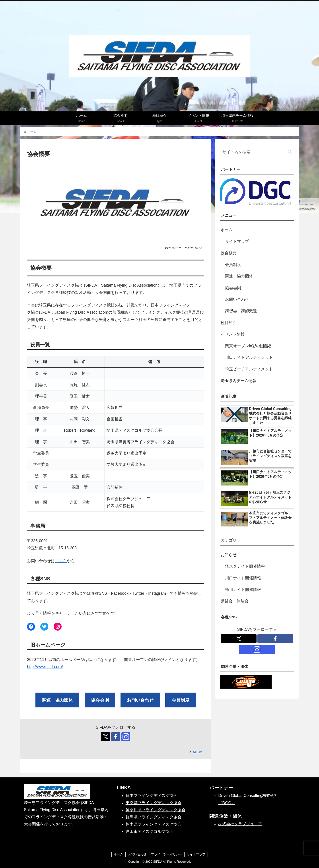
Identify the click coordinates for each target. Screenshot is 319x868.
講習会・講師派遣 (241, 311)
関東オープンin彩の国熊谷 (249, 346)
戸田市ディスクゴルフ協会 (150, 831)
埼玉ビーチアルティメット (249, 369)
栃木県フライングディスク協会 (154, 824)
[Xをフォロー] (105, 737)
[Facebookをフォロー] (116, 737)
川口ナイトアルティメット (249, 357)
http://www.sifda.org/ (45, 667)
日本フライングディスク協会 (152, 796)
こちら (61, 561)
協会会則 (233, 288)
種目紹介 (229, 323)
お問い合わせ (237, 299)
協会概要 (229, 253)
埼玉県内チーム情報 (239, 381)
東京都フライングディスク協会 (154, 803)
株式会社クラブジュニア (240, 824)
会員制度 (233, 265)
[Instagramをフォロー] (126, 737)
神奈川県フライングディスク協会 (156, 810)
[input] (257, 152)
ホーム (227, 230)
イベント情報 (233, 334)
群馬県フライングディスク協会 (154, 817)
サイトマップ (237, 241)
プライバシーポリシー (167, 854)
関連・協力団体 (239, 276)
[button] (290, 152)
